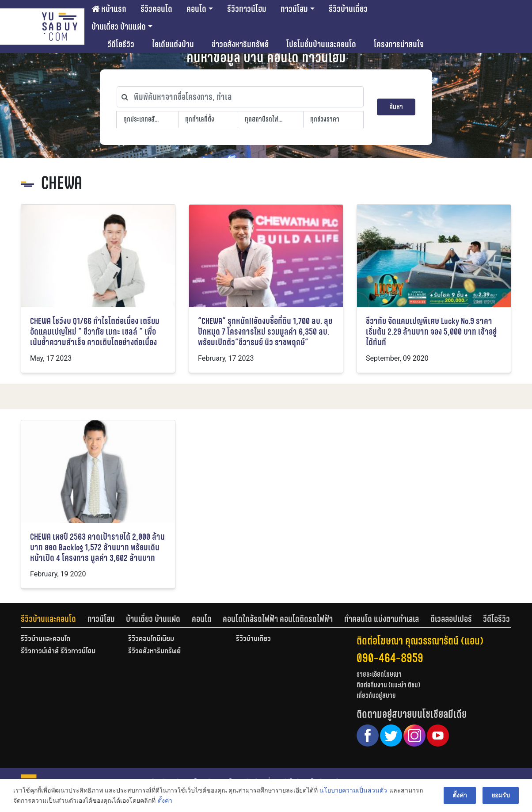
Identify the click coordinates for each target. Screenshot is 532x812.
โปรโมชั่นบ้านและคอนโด (321, 44)
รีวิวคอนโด (156, 9)
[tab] (54, 619)
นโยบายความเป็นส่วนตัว (353, 790)
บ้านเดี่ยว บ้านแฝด (119, 27)
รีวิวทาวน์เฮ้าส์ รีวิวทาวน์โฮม (58, 652)
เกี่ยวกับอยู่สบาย (376, 696)
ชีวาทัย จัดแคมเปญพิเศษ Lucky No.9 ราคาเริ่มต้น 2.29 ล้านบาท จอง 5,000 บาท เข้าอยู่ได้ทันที (431, 332)
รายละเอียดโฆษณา (379, 674)
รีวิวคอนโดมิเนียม (151, 639)
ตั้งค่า (165, 801)
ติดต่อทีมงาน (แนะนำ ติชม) (388, 685)
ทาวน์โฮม (294, 9)
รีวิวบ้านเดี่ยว (348, 9)
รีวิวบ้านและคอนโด (48, 619)
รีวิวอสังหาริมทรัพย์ (154, 652)
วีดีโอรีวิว (121, 44)
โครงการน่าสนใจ (399, 44)
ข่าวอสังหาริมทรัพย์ (240, 44)
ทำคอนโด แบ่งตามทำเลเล (382, 619)
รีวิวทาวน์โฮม (247, 9)
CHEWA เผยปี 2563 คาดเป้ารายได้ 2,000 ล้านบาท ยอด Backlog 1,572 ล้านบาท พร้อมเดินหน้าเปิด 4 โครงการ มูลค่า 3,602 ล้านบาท (97, 547)
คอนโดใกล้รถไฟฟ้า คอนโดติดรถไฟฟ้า (278, 619)
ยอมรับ (501, 795)
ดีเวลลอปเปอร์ (451, 619)
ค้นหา (396, 107)
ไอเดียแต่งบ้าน (173, 44)
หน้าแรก (109, 9)
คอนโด (196, 9)
